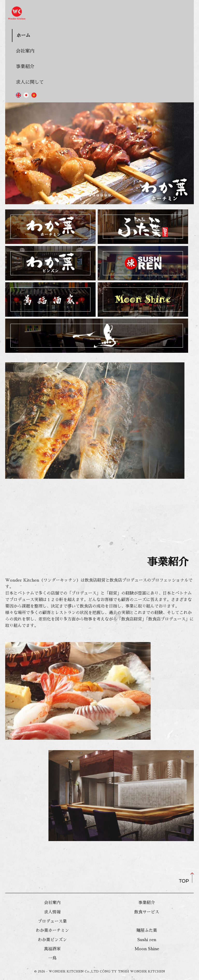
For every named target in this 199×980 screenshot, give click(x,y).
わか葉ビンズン (52, 940)
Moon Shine (147, 949)
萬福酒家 (52, 949)
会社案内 (25, 51)
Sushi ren (147, 940)
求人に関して (30, 82)
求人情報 (52, 912)
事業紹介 (25, 67)
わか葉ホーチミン (52, 930)
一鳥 (52, 958)
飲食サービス (147, 912)
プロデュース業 (52, 921)
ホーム (23, 36)
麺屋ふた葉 (147, 930)
